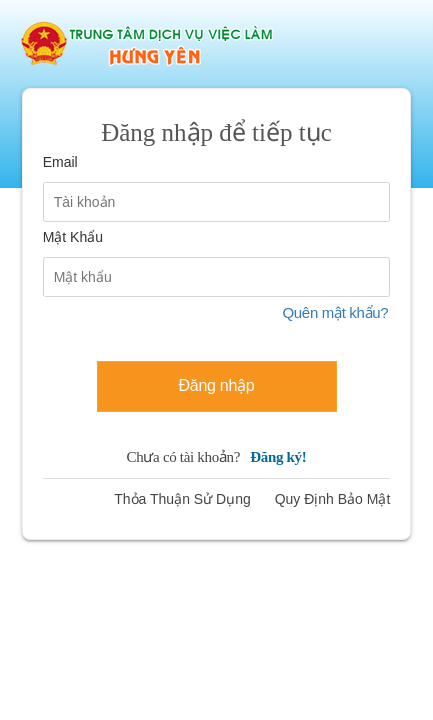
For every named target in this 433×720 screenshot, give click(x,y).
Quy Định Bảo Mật (333, 499)
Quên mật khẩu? (335, 312)
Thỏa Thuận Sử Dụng (182, 499)
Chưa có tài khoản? (217, 457)
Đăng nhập (217, 385)
